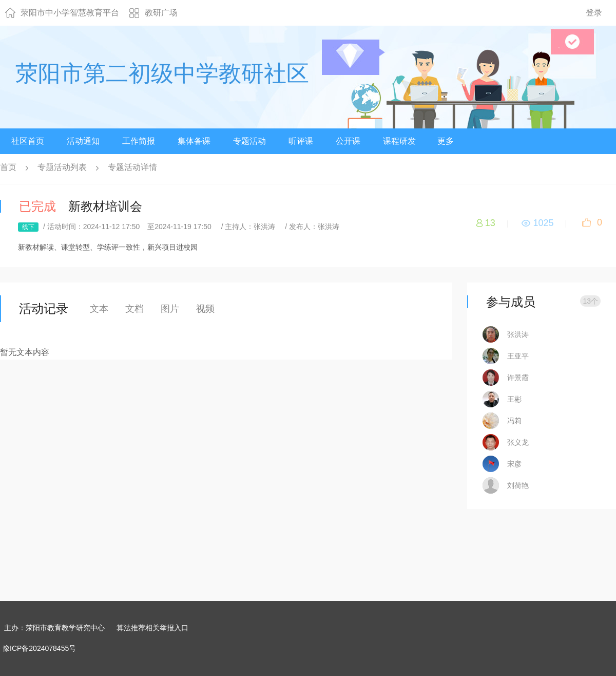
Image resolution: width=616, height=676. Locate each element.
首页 (8, 167)
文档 (134, 309)
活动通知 (83, 141)
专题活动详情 (132, 167)
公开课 (348, 141)
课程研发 (399, 141)
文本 (99, 309)
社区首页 (28, 141)
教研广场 (161, 13)
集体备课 (194, 141)
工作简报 (139, 141)
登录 (594, 13)
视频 (205, 309)
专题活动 (249, 141)
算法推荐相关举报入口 (152, 628)
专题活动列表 (62, 167)
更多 (446, 141)
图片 (170, 309)
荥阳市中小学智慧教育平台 (70, 13)
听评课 (301, 141)
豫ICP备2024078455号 (39, 648)
